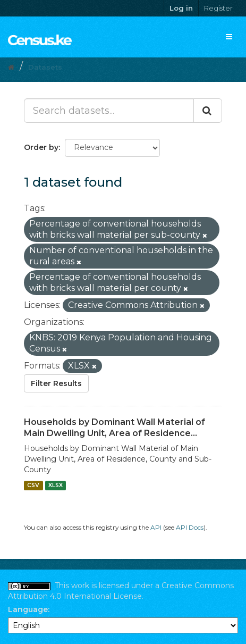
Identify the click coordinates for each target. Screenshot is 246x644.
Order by (41, 147)
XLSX (56, 485)
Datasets (45, 67)
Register (218, 8)
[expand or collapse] (229, 37)
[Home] (11, 67)
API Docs (190, 527)
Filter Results (56, 383)
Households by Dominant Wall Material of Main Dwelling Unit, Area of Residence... (114, 428)
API (156, 527)
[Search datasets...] (109, 111)
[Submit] (208, 111)
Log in (181, 8)
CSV (33, 485)
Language (28, 609)
